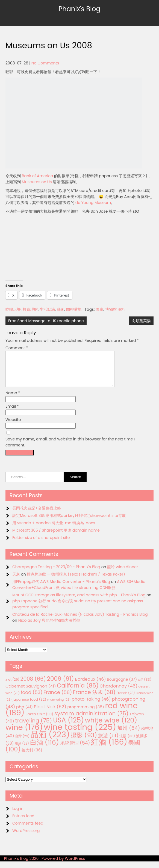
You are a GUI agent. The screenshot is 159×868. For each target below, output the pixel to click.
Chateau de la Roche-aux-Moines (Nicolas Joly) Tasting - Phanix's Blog (80, 621)
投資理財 (30, 309)
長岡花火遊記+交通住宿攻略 (37, 515)
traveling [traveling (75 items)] (33, 727)
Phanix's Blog (79, 9)
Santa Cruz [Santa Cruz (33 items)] (39, 721)
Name (13, 399)
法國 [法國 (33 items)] (127, 743)
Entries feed (23, 822)
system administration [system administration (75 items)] (92, 720)
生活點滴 (47, 309)
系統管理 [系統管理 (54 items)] (75, 749)
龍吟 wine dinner (123, 573)
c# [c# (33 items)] (145, 686)
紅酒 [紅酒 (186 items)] (109, 749)
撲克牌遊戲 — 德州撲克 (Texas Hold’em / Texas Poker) (76, 581)
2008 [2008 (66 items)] (33, 685)
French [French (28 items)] (126, 700)
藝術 (61, 309)
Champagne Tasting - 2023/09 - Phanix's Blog (56, 573)
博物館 (111, 309)
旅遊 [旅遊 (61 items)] (108, 742)
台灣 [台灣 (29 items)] (22, 743)
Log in (18, 815)
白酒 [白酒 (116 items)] (45, 749)
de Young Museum (93, 203)
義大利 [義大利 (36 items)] (32, 757)
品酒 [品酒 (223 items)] (50, 741)
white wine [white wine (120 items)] (111, 727)
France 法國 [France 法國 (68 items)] (94, 699)
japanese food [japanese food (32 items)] (29, 706)
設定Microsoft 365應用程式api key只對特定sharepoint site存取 (69, 522)
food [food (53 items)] (32, 699)
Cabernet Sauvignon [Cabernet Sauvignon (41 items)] (31, 693)
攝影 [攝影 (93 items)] (84, 742)
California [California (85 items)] (78, 692)
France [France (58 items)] (58, 699)
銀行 (122, 309)
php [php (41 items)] (24, 713)
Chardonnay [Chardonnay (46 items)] (119, 693)
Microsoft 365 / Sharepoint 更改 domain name (56, 537)
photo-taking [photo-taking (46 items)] (91, 706)
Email (12, 413)
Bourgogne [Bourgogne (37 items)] (122, 686)
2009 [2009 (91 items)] (61, 685)
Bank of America (37, 176)
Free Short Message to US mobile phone (46, 321)
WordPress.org (26, 837)
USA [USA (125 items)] (68, 727)
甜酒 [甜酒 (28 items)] (22, 750)
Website (13, 426)
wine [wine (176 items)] (24, 734)
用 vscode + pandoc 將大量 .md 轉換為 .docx (54, 529)
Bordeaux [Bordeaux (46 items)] (90, 686)
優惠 (99, 309)
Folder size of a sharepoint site (41, 544)
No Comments (45, 63)
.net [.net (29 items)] (12, 686)
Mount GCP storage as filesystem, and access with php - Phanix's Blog (79, 602)
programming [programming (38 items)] (86, 713)
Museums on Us (37, 182)
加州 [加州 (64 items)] (129, 735)
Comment (17, 348)
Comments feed (28, 830)
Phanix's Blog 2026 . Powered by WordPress (45, 865)
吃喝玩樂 (13, 309)
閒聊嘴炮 (74, 309)
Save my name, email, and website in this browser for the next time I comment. (70, 449)
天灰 (16, 581)
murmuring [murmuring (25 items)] (59, 706)
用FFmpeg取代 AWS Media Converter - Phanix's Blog (61, 588)
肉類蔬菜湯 (141, 321)
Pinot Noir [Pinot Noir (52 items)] (50, 713)
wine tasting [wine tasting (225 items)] (80, 734)
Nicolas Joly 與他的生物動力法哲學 (49, 627)
